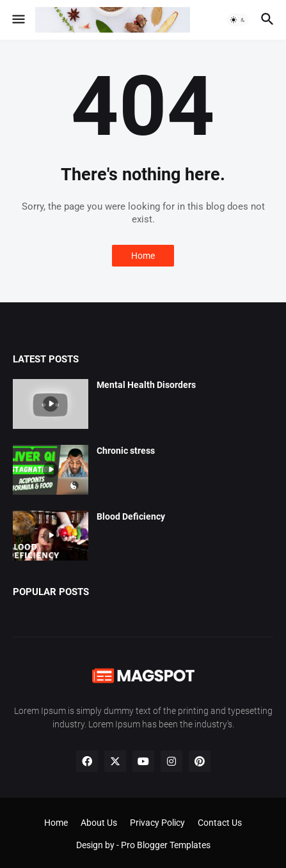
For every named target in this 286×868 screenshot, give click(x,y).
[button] (18, 20)
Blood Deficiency (131, 516)
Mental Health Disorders (146, 385)
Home (143, 256)
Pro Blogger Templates (166, 845)
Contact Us (220, 823)
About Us (99, 823)
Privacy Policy (157, 823)
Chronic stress (126, 451)
